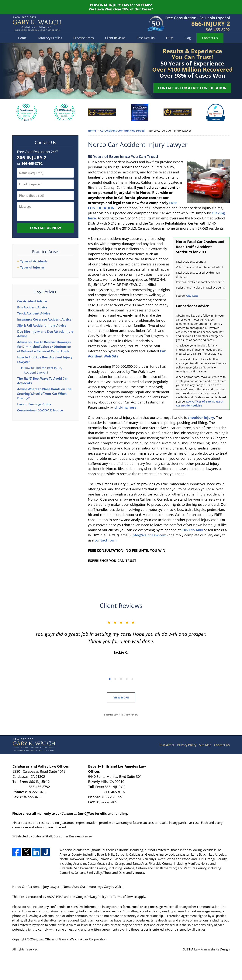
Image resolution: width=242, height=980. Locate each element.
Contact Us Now (45, 228)
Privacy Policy (187, 745)
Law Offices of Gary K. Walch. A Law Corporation (73, 939)
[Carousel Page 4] (127, 679)
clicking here (126, 407)
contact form (106, 540)
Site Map (205, 745)
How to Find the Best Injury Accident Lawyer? (43, 370)
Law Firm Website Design (206, 949)
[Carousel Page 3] (121, 679)
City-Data (192, 296)
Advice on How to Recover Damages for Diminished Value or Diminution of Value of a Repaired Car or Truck (44, 347)
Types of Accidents (34, 261)
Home (22, 38)
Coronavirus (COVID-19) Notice (40, 410)
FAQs (170, 38)
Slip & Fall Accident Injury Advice (42, 325)
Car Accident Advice (32, 301)
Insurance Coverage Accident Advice (44, 319)
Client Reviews (115, 38)
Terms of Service (125, 897)
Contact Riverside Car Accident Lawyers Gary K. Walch (198, 24)
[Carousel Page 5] (132, 679)
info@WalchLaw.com (149, 535)
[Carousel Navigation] (121, 679)
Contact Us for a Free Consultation (192, 88)
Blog (188, 38)
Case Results (146, 38)
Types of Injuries (32, 267)
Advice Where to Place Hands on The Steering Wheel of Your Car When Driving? (44, 394)
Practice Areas (84, 38)
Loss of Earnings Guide (34, 404)
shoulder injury (201, 417)
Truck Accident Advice (34, 313)
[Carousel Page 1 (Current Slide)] (110, 679)
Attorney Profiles (50, 38)
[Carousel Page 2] (115, 679)
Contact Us (210, 38)
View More (121, 697)
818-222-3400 (192, 530)
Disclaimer (167, 745)
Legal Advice (45, 291)
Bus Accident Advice (32, 307)
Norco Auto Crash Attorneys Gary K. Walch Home (37, 24)
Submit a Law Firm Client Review (121, 715)
